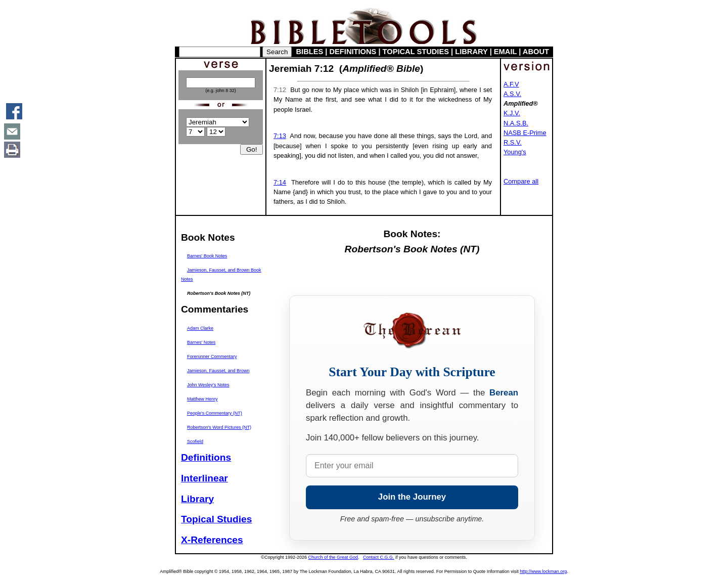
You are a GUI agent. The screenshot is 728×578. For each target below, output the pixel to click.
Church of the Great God (333, 557)
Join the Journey (412, 497)
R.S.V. (513, 142)
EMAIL (505, 52)
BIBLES (310, 52)
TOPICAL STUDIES (416, 52)
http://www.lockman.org (543, 571)
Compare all (521, 181)
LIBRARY (471, 52)
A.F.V (511, 84)
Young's (515, 152)
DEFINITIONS (353, 52)
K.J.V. (512, 113)
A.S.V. (512, 94)
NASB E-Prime (525, 133)
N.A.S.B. (516, 123)
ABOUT (536, 52)
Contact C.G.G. (379, 557)
